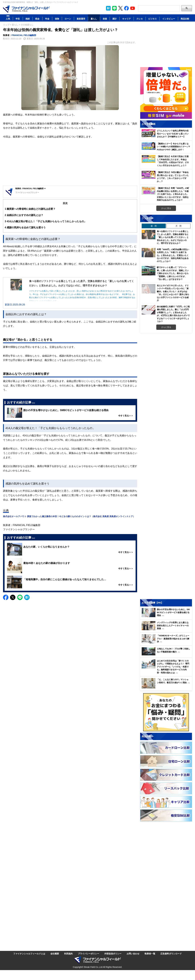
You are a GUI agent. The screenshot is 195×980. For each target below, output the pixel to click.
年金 (47, 19)
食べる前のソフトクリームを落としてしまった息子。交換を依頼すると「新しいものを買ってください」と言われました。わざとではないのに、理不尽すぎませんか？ (173, 237)
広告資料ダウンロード (171, 954)
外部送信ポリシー (113, 954)
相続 (28, 19)
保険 (57, 19)
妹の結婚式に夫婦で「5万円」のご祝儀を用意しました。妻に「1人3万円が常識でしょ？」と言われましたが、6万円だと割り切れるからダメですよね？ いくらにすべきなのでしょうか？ (173, 314)
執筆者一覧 (150, 954)
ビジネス (152, 19)
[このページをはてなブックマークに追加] (108, 8)
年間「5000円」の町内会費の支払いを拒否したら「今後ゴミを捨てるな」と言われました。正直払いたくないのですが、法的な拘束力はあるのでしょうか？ (173, 255)
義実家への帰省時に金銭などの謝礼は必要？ (30, 209)
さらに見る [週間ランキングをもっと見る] (166, 327)
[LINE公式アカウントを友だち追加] (114, 8)
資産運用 (81, 19)
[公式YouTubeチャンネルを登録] (133, 8)
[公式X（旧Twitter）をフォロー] (120, 8)
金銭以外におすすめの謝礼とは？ (24, 215)
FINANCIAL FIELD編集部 (24, 35)
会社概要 (55, 954)
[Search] (159, 8)
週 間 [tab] (154, 226)
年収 (18, 19)
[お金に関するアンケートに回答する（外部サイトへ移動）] (166, 712)
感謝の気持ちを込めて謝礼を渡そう (25, 227)
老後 (105, 19)
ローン (68, 19)
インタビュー (169, 19)
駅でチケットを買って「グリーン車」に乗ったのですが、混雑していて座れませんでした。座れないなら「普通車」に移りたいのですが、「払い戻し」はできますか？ (173, 273)
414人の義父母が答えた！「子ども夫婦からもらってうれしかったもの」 (46, 221)
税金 (37, 19)
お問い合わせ (133, 954)
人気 (8, 19)
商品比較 (185, 19)
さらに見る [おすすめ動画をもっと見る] (166, 208)
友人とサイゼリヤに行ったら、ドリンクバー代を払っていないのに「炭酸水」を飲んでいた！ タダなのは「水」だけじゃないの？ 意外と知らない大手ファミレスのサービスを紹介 (173, 293)
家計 (115, 19)
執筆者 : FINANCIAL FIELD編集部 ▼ (31, 188)
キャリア (126, 19)
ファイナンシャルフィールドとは (29, 954)
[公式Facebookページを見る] (126, 8)
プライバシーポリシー (89, 954)
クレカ (140, 19)
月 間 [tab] (178, 226)
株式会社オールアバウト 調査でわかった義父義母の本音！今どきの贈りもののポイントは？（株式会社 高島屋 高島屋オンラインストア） (69, 516)
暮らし (94, 19)
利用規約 (68, 954)
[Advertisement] (70, 163)
